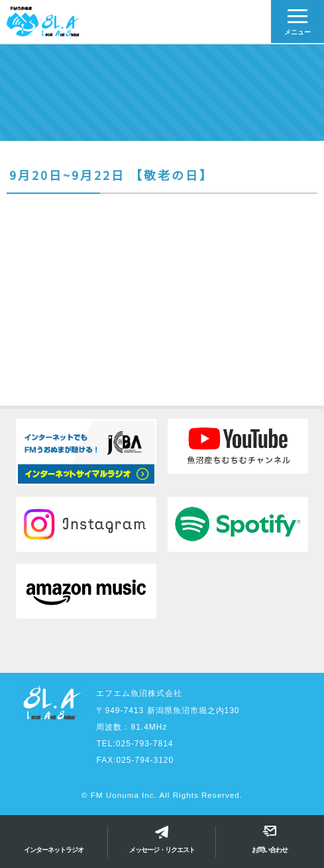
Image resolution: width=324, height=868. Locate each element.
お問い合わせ (270, 850)
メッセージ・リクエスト (162, 850)
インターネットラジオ (54, 850)
